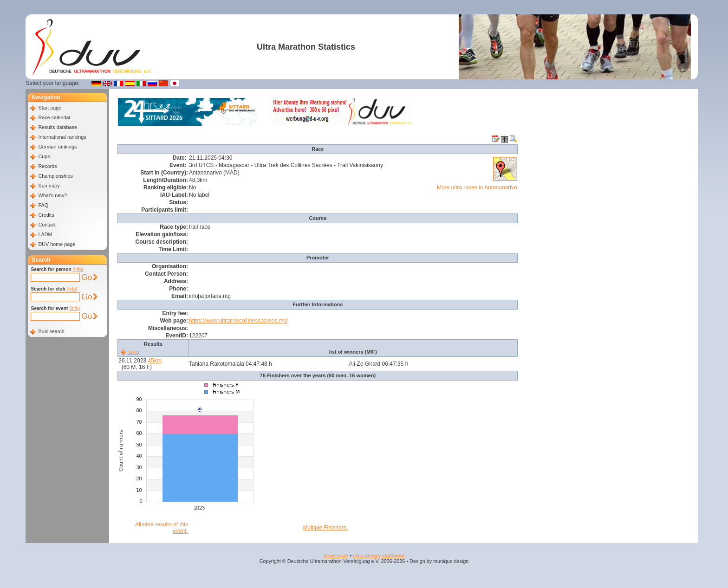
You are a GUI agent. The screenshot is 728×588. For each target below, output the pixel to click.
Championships (55, 176)
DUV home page (57, 244)
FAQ (43, 205)
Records (47, 166)
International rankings (62, 137)
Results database (57, 127)
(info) (78, 269)
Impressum (336, 556)
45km (154, 361)
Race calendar (54, 117)
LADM (45, 234)
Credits (46, 215)
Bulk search (51, 331)
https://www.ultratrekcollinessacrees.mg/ (238, 321)
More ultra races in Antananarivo (477, 187)
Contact (47, 225)
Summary (49, 186)
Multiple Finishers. (326, 528)
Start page (50, 108)
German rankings (57, 147)
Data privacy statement (378, 556)
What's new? (52, 195)
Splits (133, 352)
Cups (44, 156)
